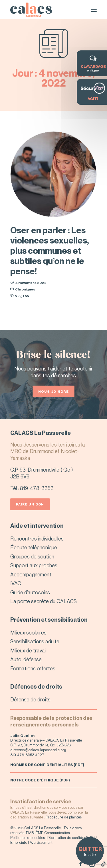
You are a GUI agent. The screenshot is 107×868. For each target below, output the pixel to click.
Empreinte (19, 842)
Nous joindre (53, 391)
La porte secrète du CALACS (44, 601)
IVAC (16, 583)
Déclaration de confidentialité (71, 838)
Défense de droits (30, 699)
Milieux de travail (28, 650)
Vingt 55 (22, 296)
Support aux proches (34, 565)
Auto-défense (26, 659)
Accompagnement (31, 574)
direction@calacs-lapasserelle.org (38, 750)
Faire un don (30, 504)
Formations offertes (33, 668)
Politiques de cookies (28, 838)
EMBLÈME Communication (48, 833)
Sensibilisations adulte (35, 641)
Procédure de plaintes (64, 817)
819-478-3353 (37, 488)
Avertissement (41, 842)
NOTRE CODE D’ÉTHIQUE (35, 780)
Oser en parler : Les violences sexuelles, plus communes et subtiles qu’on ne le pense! (50, 251)
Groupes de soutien (32, 556)
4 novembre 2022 (31, 283)
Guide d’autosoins (30, 592)
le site (90, 851)
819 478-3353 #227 (27, 755)
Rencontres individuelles (37, 539)
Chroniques (25, 289)
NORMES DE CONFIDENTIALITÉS (42, 765)
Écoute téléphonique (34, 547)
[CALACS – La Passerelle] (31, 10)
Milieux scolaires (28, 632)
